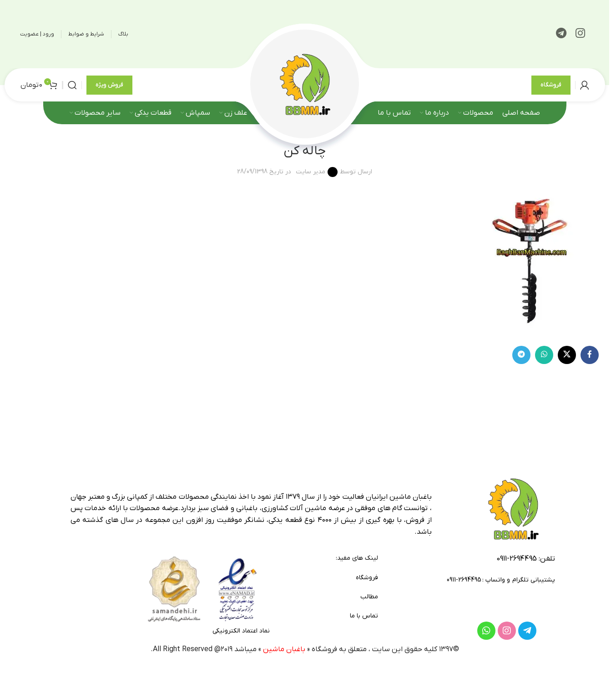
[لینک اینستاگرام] (580, 34)
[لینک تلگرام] (561, 34)
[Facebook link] (590, 355)
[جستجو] (72, 85)
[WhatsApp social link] (544, 355)
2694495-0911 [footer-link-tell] (517, 559)
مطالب (369, 597)
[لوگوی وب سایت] (305, 84)
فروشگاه (551, 85)
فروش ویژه (109, 85)
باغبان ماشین (284, 649)
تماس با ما (364, 616)
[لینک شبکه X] (567, 355)
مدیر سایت (311, 172)
